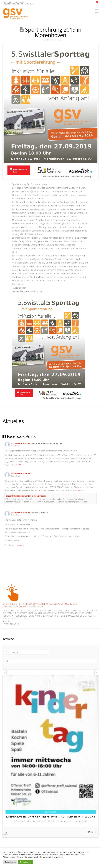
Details (90, 832)
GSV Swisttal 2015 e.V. (21, 443)
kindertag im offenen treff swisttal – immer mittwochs (51, 817)
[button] (97, 11)
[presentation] (5, 672)
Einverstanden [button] (26, 862)
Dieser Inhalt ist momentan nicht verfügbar (26, 496)
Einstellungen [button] (10, 862)
